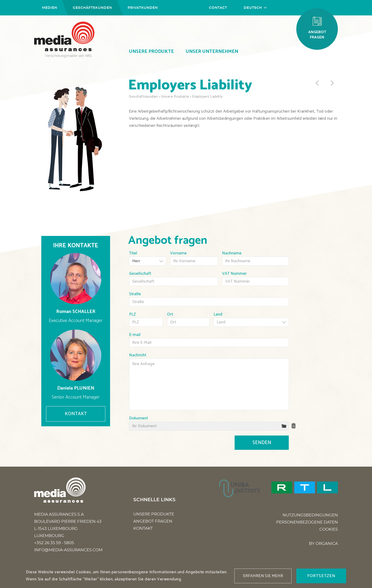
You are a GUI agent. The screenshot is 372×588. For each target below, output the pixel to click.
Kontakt (76, 414)
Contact (218, 8)
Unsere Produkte (151, 52)
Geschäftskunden (92, 8)
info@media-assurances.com (68, 550)
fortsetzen (321, 576)
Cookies (329, 529)
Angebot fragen (153, 521)
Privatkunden (143, 8)
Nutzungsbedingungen (310, 515)
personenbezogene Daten (307, 522)
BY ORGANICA (323, 544)
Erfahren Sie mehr (263, 576)
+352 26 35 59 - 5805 (54, 543)
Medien (50, 8)
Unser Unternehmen (212, 52)
